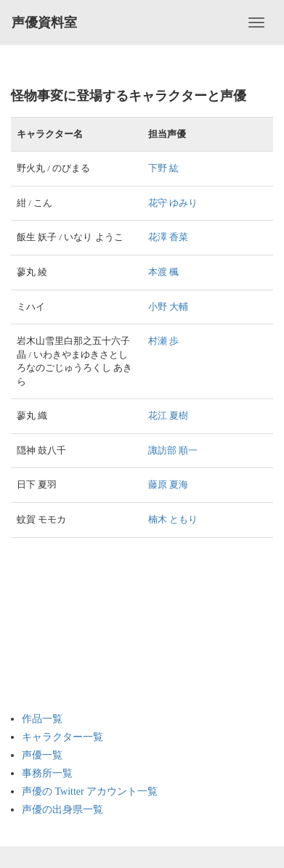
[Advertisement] (80, 625)
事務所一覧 (47, 773)
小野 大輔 (168, 307)
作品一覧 (42, 719)
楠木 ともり (173, 519)
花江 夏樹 (168, 415)
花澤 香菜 (168, 237)
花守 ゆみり (173, 203)
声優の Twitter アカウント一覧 (90, 791)
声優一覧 (42, 755)
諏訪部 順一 (173, 450)
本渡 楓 (163, 272)
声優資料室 (44, 22)
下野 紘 (163, 168)
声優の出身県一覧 (62, 810)
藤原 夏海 (168, 484)
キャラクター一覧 (62, 737)
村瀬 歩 (163, 341)
